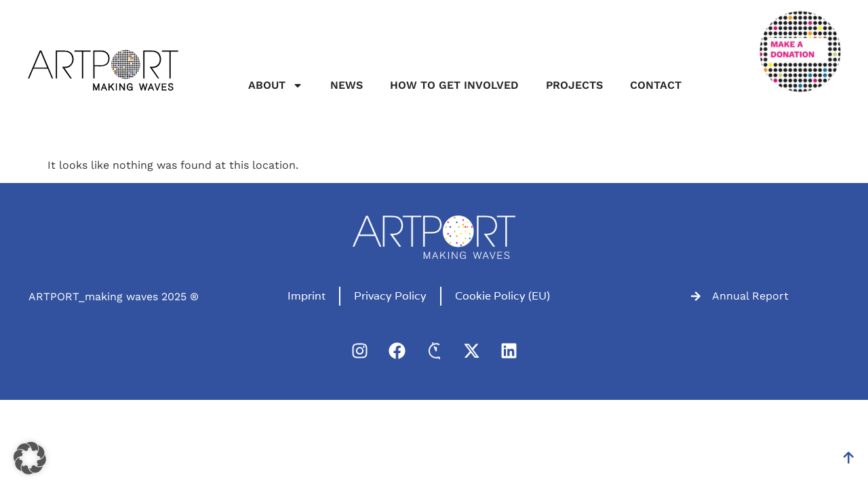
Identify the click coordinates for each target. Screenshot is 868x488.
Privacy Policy (390, 296)
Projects (574, 85)
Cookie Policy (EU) (502, 296)
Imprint (307, 296)
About (276, 85)
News (347, 85)
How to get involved (454, 85)
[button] (30, 458)
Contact (656, 85)
